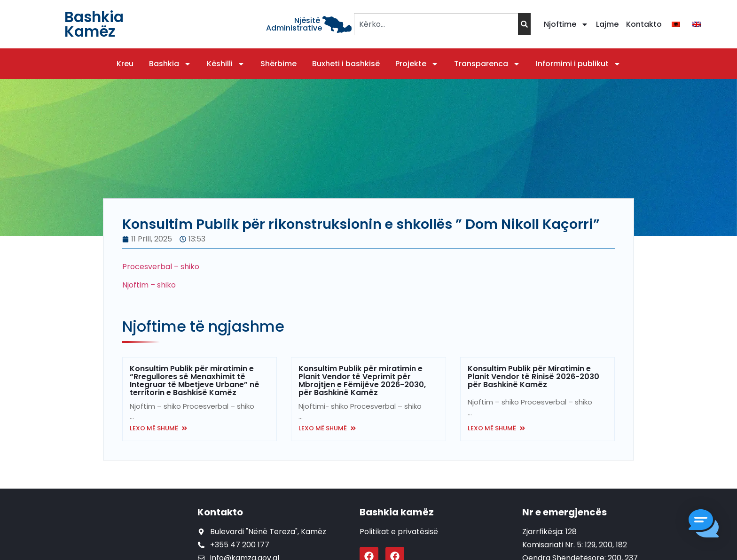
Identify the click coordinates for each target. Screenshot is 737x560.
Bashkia (170, 64)
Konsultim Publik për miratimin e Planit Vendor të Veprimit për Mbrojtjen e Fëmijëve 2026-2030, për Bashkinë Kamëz (362, 381)
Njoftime (566, 24)
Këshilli (226, 64)
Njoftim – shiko (149, 285)
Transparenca (487, 64)
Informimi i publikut (578, 64)
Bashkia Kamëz (94, 24)
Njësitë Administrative (294, 24)
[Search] (524, 24)
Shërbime (278, 64)
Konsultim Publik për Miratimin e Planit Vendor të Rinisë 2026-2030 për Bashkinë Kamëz (533, 377)
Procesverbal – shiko (161, 267)
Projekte (417, 64)
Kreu (125, 64)
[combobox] (436, 24)
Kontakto (644, 24)
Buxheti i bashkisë (346, 64)
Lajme (607, 24)
